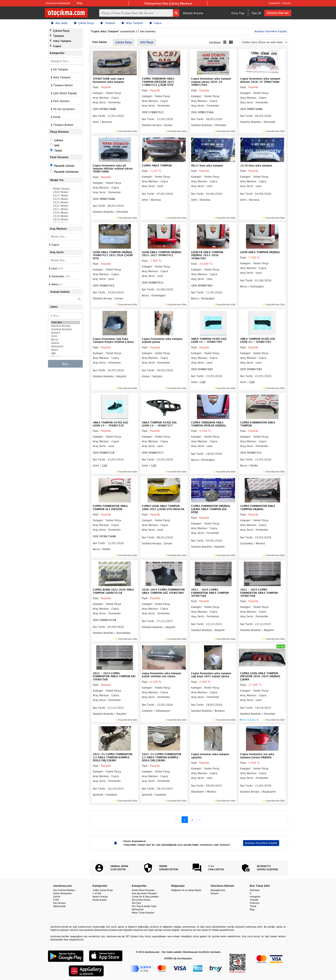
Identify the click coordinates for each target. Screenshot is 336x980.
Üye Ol (256, 13)
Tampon (108, 23)
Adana (65, 343)
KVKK (56, 900)
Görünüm (215, 42)
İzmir (65, 336)
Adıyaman (65, 346)
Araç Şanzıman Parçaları (144, 893)
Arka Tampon (132, 23)
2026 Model (65, 192)
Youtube (254, 900)
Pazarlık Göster (64, 166)
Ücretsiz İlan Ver (278, 13)
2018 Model (65, 220)
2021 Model (65, 209)
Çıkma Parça (84, 23)
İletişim (214, 893)
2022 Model (65, 206)
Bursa (65, 340)
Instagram (255, 897)
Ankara (65, 333)
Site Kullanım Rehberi (64, 890)
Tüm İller (65, 322)
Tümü (58, 151)
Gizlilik (57, 897)
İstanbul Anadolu (65, 329)
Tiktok (253, 906)
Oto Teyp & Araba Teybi (144, 906)
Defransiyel (138, 909)
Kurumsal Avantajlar (58, 3)
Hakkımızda (59, 906)
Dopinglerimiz (218, 890)
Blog (79, 3)
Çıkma (58, 140)
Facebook (255, 890)
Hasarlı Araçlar (100, 897)
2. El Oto (97, 893)
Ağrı (65, 353)
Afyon (65, 350)
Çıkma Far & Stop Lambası (145, 897)
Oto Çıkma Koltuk (141, 900)
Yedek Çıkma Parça (103, 890)
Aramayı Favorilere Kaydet (270, 31)
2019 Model (65, 216)
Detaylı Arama (193, 13)
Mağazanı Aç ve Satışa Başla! (186, 890)
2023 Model (65, 202)
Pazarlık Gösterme (66, 172)
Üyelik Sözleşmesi (62, 893)
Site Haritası (59, 903)
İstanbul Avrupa (65, 326)
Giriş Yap (238, 13)
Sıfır (57, 145)
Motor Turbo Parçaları (143, 913)
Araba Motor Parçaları (143, 890)
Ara (65, 364)
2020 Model (65, 213)
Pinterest (255, 903)
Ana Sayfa (59, 23)
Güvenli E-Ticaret (280, 3)
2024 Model (65, 199)
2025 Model (65, 196)
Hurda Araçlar (100, 900)
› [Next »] (199, 820)
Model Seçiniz (65, 189)
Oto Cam (136, 903)
